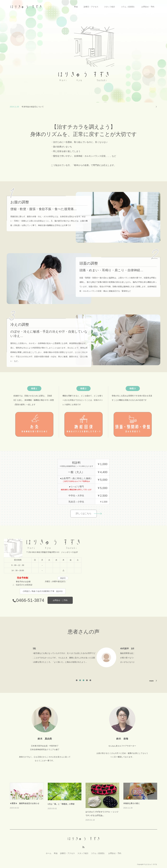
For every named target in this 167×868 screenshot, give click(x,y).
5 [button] (90, 680)
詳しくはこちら (84, 513)
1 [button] (77, 680)
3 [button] (83, 680)
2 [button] (80, 680)
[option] (83, 657)
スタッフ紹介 (110, 7)
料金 (76, 7)
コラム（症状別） (128, 7)
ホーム (49, 853)
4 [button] (87, 680)
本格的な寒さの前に (132, 803)
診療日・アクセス (91, 7)
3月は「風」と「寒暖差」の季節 (61, 804)
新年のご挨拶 (27, 107)
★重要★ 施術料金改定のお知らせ (25, 803)
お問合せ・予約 (148, 7)
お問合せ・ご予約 (60, 600)
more (152, 681)
